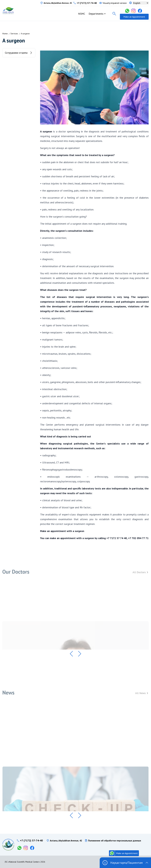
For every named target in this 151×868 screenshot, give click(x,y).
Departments (96, 14)
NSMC (82, 14)
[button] (71, 654)
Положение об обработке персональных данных (115, 841)
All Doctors (141, 575)
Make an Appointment (134, 17)
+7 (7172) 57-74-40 (87, 3)
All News (142, 696)
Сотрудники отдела (19, 53)
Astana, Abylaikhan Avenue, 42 (58, 3)
